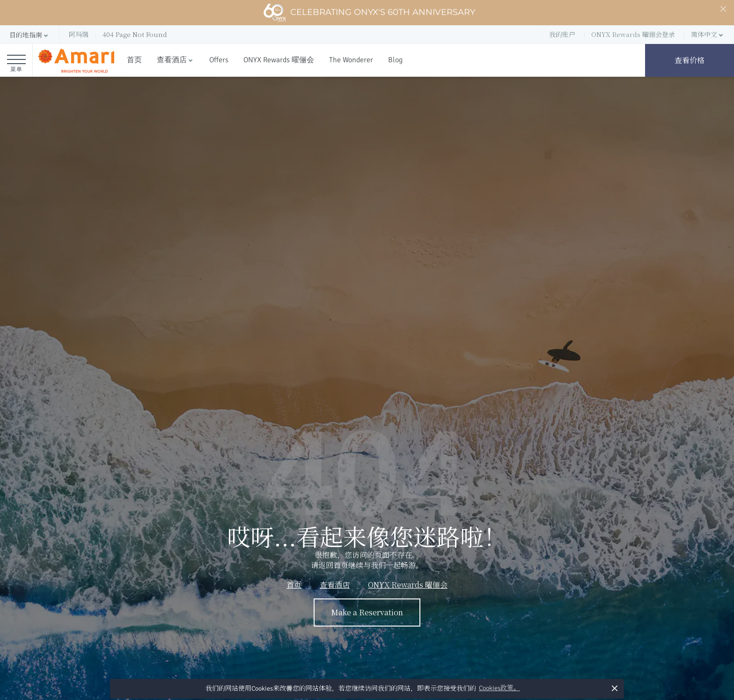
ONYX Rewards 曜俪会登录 (633, 34)
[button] (29, 35)
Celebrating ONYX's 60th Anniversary (369, 13)
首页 (134, 60)
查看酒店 (172, 60)
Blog (395, 60)
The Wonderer (351, 60)
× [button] (614, 688)
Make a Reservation (367, 612)
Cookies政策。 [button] (499, 688)
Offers (219, 60)
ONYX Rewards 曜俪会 (279, 60)
